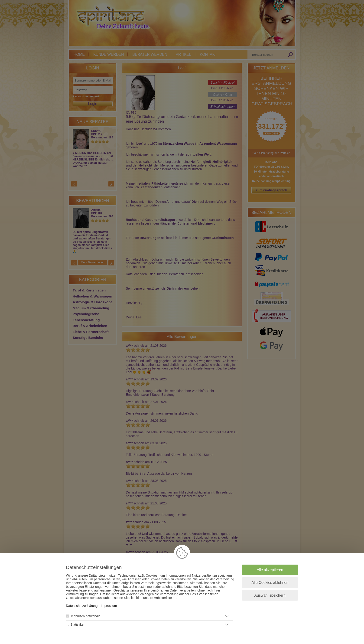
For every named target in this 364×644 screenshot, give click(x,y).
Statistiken (78, 624)
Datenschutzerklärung (82, 606)
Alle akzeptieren (270, 570)
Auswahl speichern (270, 595)
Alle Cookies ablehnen (270, 583)
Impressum (109, 606)
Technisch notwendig (85, 616)
